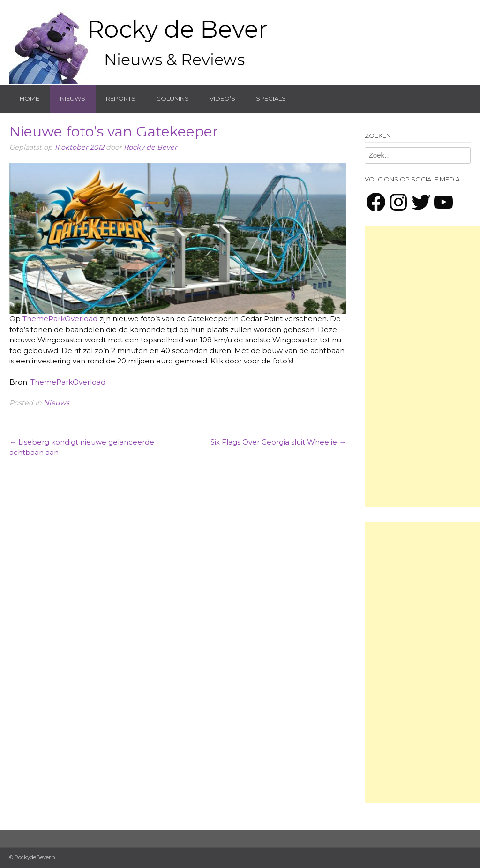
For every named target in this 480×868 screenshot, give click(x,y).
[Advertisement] (422, 367)
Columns (172, 98)
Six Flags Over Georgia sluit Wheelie (278, 442)
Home (30, 98)
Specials (271, 98)
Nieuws (73, 98)
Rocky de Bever (150, 147)
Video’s (222, 98)
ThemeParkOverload (60, 319)
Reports (121, 98)
